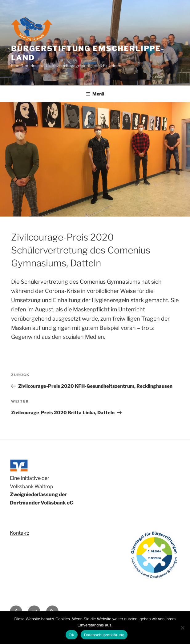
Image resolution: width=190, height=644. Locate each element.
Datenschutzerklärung (104, 635)
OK (72, 635)
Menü (95, 94)
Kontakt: (19, 533)
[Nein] (182, 628)
